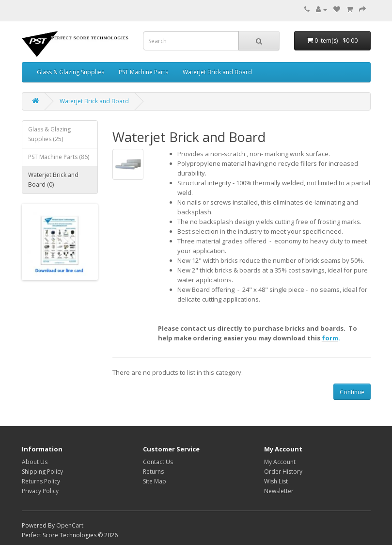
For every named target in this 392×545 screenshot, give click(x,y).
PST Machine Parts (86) (59, 157)
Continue (352, 392)
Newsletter (279, 491)
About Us (35, 462)
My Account (280, 462)
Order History (283, 472)
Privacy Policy (40, 491)
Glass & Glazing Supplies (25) (49, 134)
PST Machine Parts (143, 72)
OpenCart (70, 525)
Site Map (155, 481)
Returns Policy (41, 481)
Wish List (276, 481)
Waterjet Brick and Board (217, 72)
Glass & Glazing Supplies (71, 72)
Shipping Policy (42, 472)
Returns (153, 472)
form (330, 338)
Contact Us (158, 462)
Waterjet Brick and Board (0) (53, 180)
